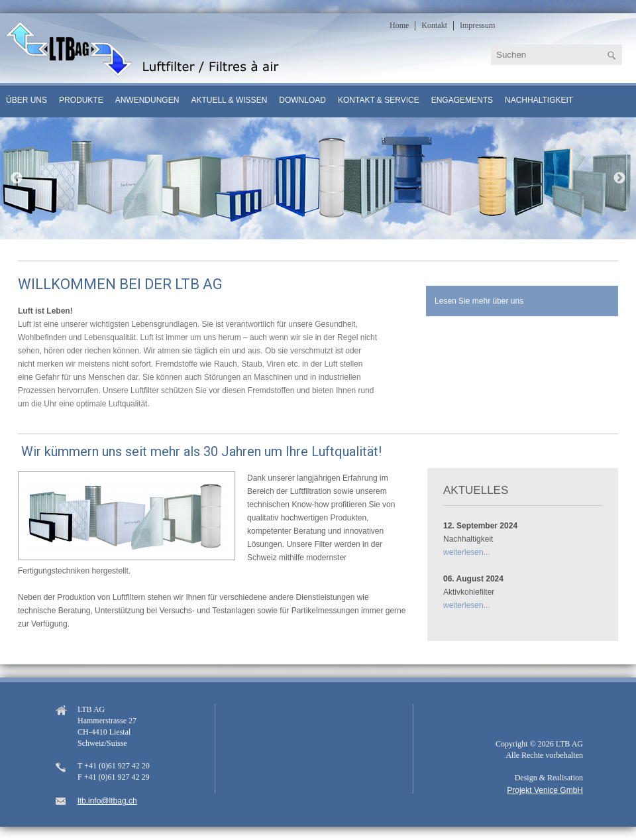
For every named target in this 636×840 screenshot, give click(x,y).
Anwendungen (147, 100)
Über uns (26, 100)
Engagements (462, 100)
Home (399, 25)
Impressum (477, 25)
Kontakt (434, 25)
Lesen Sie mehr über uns (479, 301)
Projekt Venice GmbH (545, 790)
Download (302, 100)
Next (619, 178)
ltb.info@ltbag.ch (107, 801)
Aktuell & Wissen (229, 100)
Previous (17, 178)
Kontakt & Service (379, 100)
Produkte (81, 100)
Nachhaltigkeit (539, 100)
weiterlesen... (467, 552)
